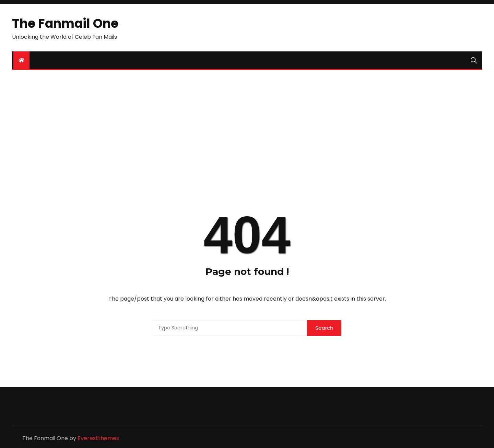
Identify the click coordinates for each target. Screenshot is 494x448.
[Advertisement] (247, 128)
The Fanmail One (65, 23)
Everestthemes (98, 438)
